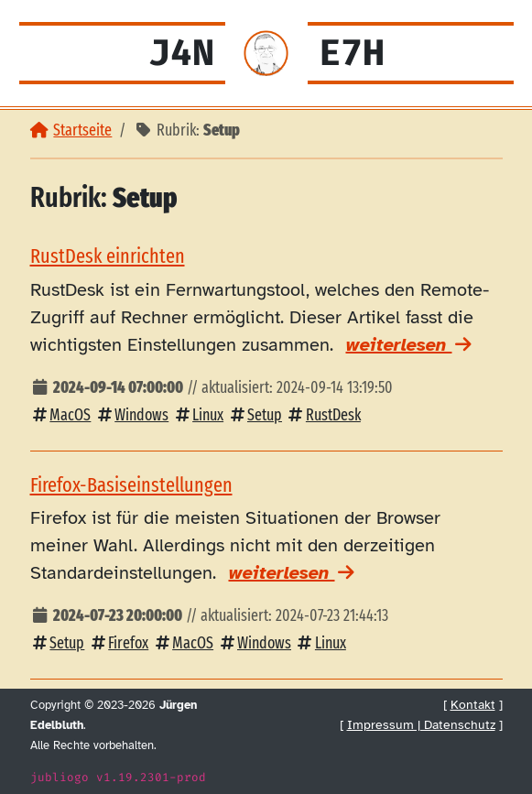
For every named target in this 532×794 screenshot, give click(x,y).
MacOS (61, 415)
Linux (198, 415)
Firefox (118, 643)
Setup (255, 415)
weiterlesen (411, 345)
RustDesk (323, 415)
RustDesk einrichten (108, 256)
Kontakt (473, 704)
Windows (131, 415)
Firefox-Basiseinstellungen (131, 485)
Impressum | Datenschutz (421, 724)
